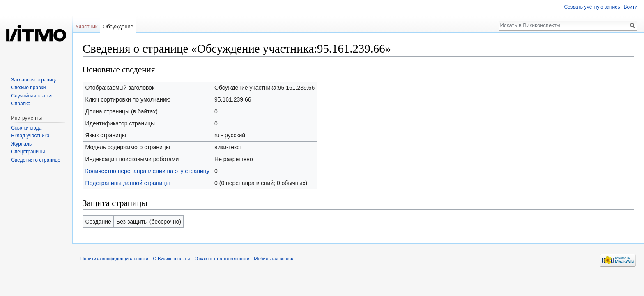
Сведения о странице (36, 160)
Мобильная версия (274, 259)
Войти (630, 7)
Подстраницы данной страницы (128, 183)
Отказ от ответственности (222, 259)
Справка (21, 104)
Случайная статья (32, 96)
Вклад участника (30, 136)
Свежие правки (28, 88)
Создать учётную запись (592, 7)
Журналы (22, 144)
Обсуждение (118, 27)
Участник (86, 27)
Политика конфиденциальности (114, 259)
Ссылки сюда (26, 128)
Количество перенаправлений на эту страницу (147, 171)
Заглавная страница (34, 80)
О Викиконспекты (171, 259)
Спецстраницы (28, 152)
